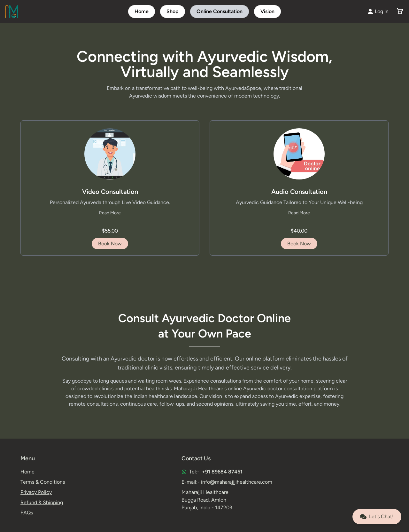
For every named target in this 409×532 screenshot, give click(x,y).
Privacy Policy (36, 492)
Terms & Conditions (43, 482)
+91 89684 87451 (222, 472)
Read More (110, 213)
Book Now (110, 244)
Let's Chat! (377, 517)
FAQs (27, 513)
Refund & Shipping (42, 502)
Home (142, 11)
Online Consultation (220, 11)
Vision (267, 11)
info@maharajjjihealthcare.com (237, 482)
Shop (173, 11)
